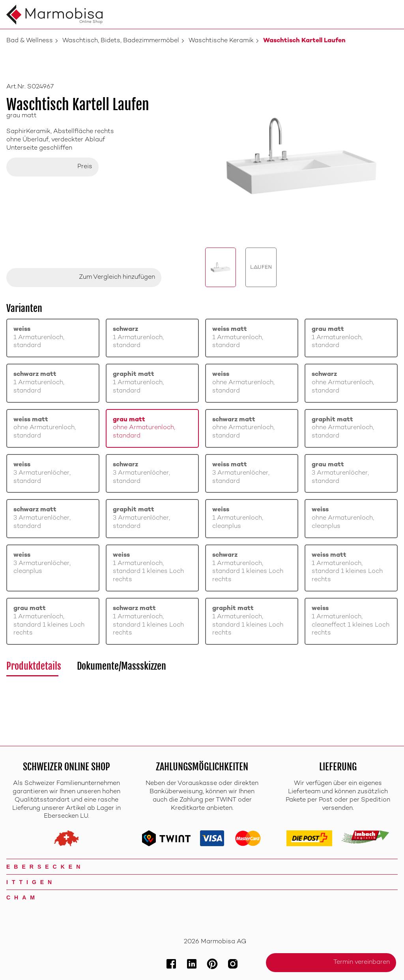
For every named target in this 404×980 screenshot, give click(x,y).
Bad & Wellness (30, 41)
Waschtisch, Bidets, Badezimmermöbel (121, 41)
